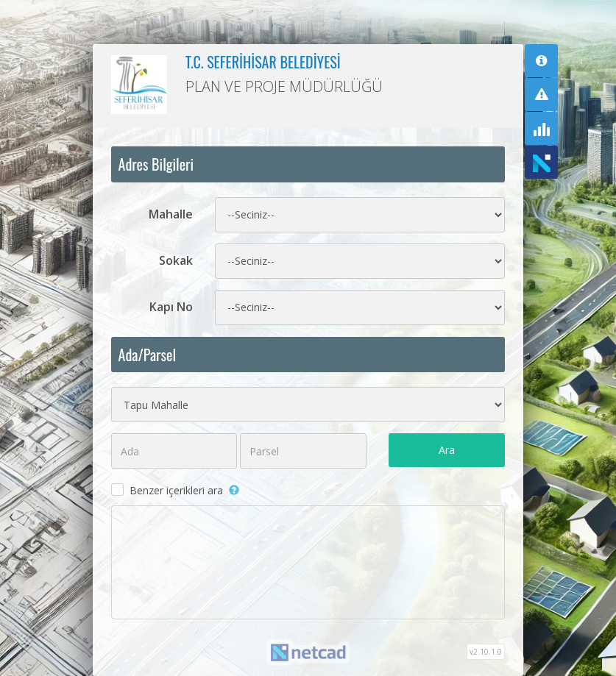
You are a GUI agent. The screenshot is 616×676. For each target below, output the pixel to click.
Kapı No (171, 307)
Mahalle (171, 214)
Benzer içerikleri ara (176, 490)
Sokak (176, 260)
